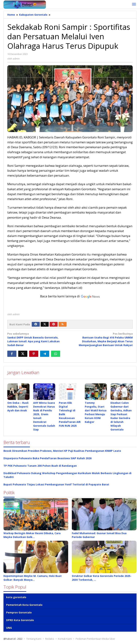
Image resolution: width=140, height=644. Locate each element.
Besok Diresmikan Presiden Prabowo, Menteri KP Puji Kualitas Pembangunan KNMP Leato (62, 451)
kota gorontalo (16, 597)
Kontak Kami (65, 639)
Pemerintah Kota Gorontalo (24, 605)
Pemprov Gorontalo (19, 612)
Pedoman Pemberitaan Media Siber (95, 639)
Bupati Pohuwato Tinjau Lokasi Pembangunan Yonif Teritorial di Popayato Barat (56, 484)
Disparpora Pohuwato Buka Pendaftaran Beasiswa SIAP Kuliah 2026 (47, 458)
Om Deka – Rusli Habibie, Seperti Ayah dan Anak (18, 407)
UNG (9, 628)
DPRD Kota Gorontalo (20, 620)
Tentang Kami (34, 639)
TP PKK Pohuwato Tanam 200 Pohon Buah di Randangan (40, 466)
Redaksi (50, 639)
